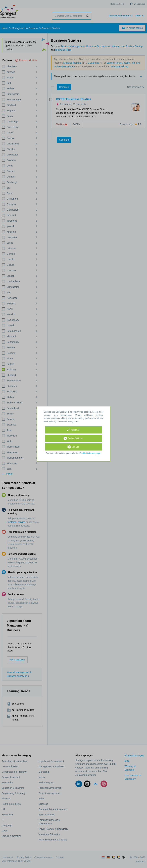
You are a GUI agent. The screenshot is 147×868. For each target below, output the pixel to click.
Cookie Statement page (90, 453)
